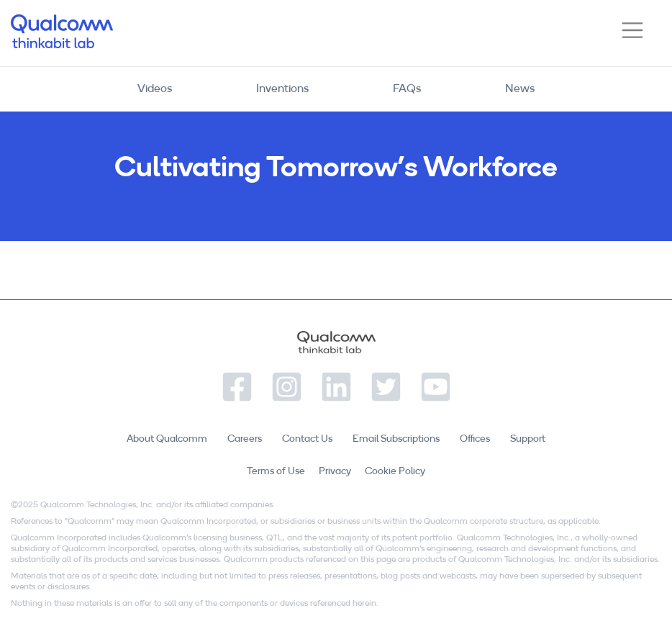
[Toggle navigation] (632, 30)
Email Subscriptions (396, 439)
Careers (245, 439)
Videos (155, 89)
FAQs (407, 89)
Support (528, 439)
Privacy (335, 472)
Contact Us (307, 439)
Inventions (282, 89)
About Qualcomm (167, 439)
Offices (475, 439)
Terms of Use (276, 472)
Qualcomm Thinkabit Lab (62, 31)
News (520, 89)
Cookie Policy (395, 472)
